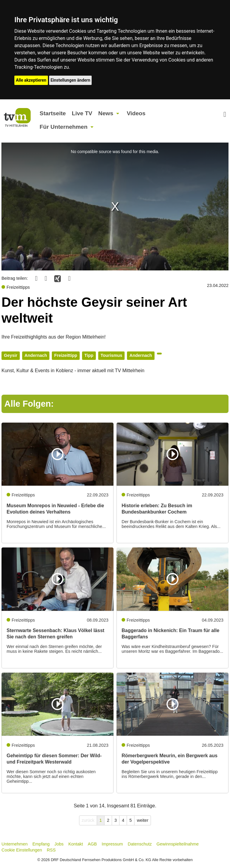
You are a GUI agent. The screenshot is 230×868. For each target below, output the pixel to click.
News (106, 113)
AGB (92, 844)
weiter (143, 820)
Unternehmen (15, 844)
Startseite (53, 113)
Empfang (41, 844)
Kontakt (76, 844)
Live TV (82, 113)
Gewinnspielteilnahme (178, 844)
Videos (136, 113)
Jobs (59, 844)
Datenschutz (140, 844)
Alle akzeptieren (31, 80)
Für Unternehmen (63, 127)
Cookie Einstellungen (22, 850)
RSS (51, 850)
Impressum (112, 844)
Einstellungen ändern (71, 80)
